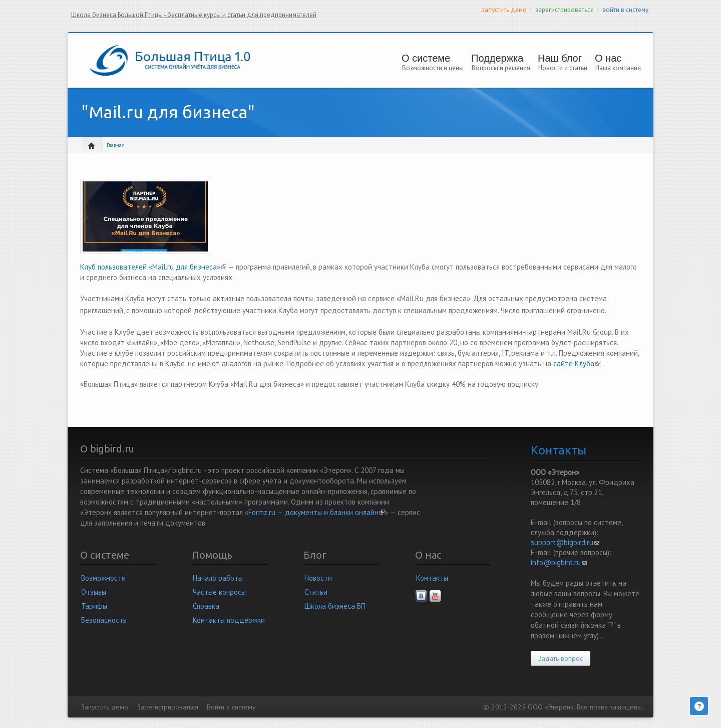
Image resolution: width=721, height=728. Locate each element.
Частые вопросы (219, 592)
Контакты (432, 578)
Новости (318, 578)
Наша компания (618, 68)
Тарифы (94, 606)
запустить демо (504, 10)
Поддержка (497, 58)
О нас (614, 58)
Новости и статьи (563, 68)
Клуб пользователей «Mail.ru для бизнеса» (153, 267)
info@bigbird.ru (559, 562)
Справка (206, 606)
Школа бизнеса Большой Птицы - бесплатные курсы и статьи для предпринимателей (194, 15)
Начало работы (218, 578)
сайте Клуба (577, 363)
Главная (116, 145)
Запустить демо (105, 707)
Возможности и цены (433, 68)
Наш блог (560, 58)
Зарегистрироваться (168, 707)
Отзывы (94, 592)
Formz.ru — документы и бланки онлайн (316, 512)
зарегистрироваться (565, 10)
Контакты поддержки (229, 620)
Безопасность (104, 620)
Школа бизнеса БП (335, 606)
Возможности (103, 578)
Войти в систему (231, 707)
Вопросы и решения (501, 68)
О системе (429, 58)
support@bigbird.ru (565, 542)
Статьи (316, 592)
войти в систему (625, 10)
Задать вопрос (561, 658)
